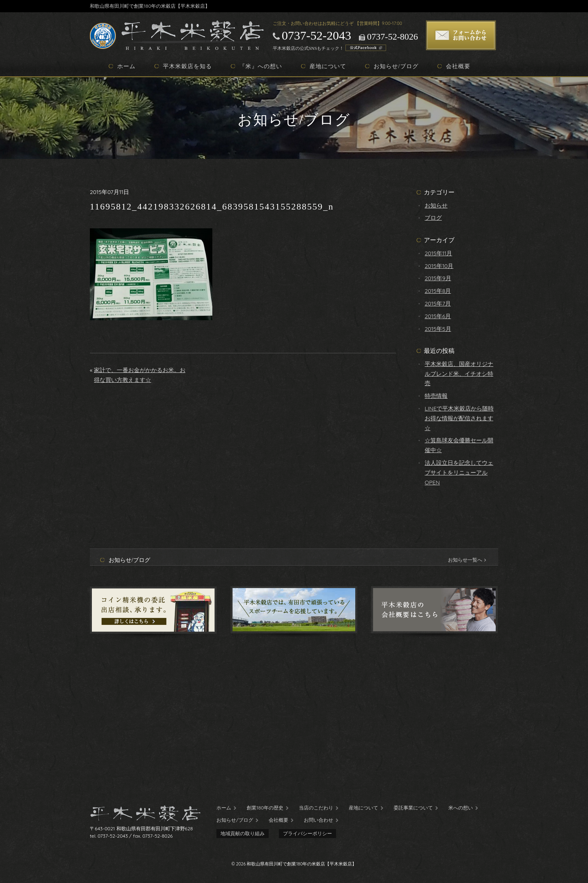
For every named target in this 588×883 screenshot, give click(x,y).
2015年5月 (438, 329)
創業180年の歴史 (265, 808)
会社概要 (458, 66)
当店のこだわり (316, 808)
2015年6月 (438, 316)
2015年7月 (438, 303)
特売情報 (436, 396)
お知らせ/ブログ (396, 66)
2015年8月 (438, 291)
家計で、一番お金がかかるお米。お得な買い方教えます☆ (140, 375)
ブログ (433, 218)
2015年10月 (439, 266)
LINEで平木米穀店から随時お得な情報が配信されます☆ (459, 418)
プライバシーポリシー (307, 833)
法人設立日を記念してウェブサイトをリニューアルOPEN (459, 473)
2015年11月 (438, 253)
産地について (328, 66)
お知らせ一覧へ (467, 560)
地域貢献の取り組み (243, 833)
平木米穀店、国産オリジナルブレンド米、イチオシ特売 (459, 374)
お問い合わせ (318, 820)
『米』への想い (261, 66)
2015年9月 (438, 278)
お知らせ (436, 205)
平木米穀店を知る (187, 66)
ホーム (126, 66)
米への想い (461, 808)
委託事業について (413, 808)
